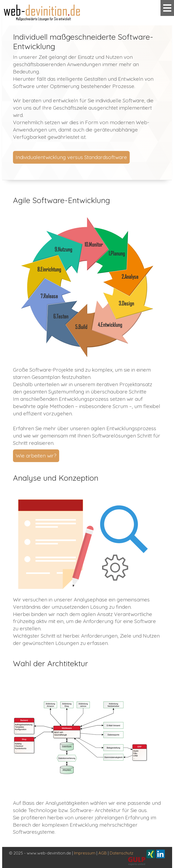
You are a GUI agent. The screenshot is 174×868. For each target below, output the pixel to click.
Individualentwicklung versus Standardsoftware (71, 157)
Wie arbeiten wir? (36, 456)
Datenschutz (121, 853)
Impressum (85, 853)
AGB (103, 853)
